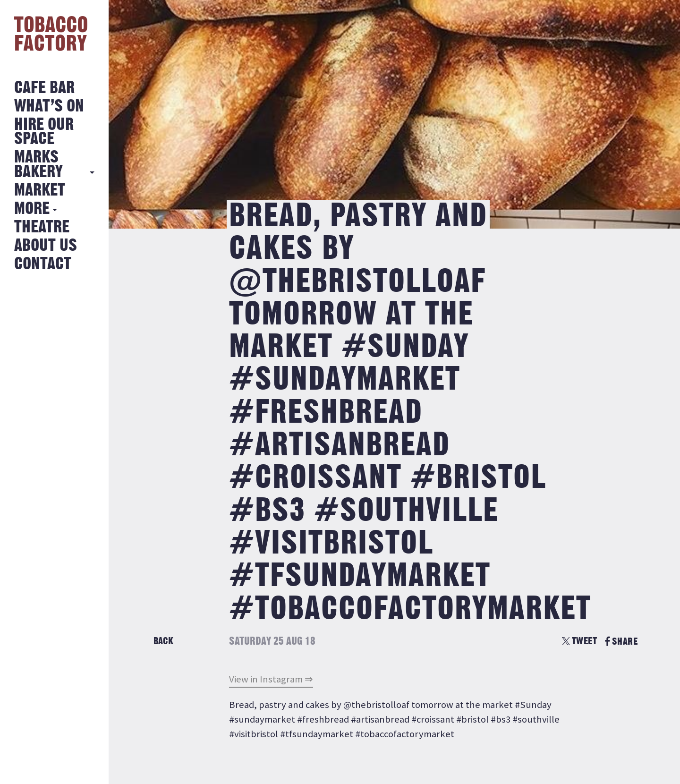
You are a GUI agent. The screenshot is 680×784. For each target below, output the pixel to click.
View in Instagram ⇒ (271, 679)
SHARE (621, 642)
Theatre (42, 227)
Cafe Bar (44, 88)
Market (40, 191)
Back (163, 641)
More (32, 209)
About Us (46, 246)
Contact (43, 264)
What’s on (49, 107)
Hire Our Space (44, 132)
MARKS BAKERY (38, 165)
